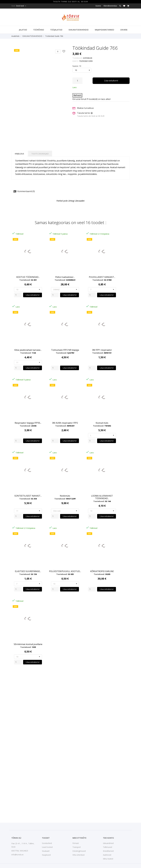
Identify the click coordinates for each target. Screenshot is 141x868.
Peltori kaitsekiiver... (65, 277)
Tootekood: (77, 58)
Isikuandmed (108, 843)
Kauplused (46, 855)
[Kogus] (77, 81)
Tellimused (108, 847)
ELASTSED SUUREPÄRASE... (28, 571)
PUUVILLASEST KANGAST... (102, 277)
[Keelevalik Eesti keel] (21, 6)
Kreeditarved (108, 851)
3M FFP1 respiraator (102, 350)
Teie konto (108, 838)
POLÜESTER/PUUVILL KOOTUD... (65, 571)
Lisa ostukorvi (111, 81)
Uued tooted (47, 847)
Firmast (76, 843)
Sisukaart (46, 851)
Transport (77, 847)
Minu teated (108, 859)
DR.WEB (124, 30)
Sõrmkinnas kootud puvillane (28, 644)
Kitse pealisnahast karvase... (28, 350)
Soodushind (47, 843)
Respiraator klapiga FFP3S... (28, 423)
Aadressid (107, 855)
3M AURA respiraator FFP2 (65, 423)
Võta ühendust (79, 855)
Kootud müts (102, 423)
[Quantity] (18, 295)
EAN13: (75, 61)
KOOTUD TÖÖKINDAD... (28, 277)
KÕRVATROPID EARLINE (102, 571)
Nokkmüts (65, 496)
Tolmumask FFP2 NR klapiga (65, 350)
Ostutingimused (79, 851)
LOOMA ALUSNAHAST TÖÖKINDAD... (102, 497)
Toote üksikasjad (40, 154)
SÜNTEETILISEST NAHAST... (28, 496)
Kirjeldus (19, 154)
